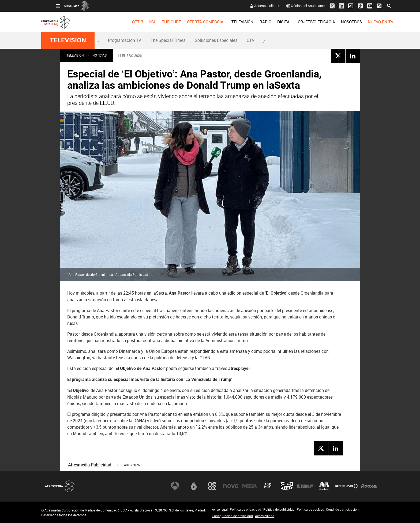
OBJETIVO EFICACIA (301, 22)
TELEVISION (68, 40)
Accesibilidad (265, 516)
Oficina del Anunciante (291, 6)
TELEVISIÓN (228, 22)
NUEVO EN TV (366, 22)
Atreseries (268, 486)
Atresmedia (60, 486)
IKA (138, 22)
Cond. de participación (342, 509)
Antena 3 (175, 486)
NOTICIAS (100, 55)
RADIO (250, 22)
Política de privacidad (245, 509)
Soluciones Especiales (216, 40)
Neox (212, 486)
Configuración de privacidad (232, 516)
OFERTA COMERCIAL (192, 22)
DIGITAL (270, 22)
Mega (250, 486)
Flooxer (369, 486)
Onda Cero (287, 486)
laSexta (194, 486)
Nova (231, 486)
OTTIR (123, 22)
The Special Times (168, 40)
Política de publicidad (279, 509)
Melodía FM (324, 486)
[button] (99, 40)
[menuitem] (123, 22)
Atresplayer (347, 486)
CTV (251, 40)
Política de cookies (310, 509)
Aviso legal (220, 509)
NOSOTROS (336, 22)
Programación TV (125, 40)
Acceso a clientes (253, 6)
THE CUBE (156, 22)
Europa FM (305, 486)
